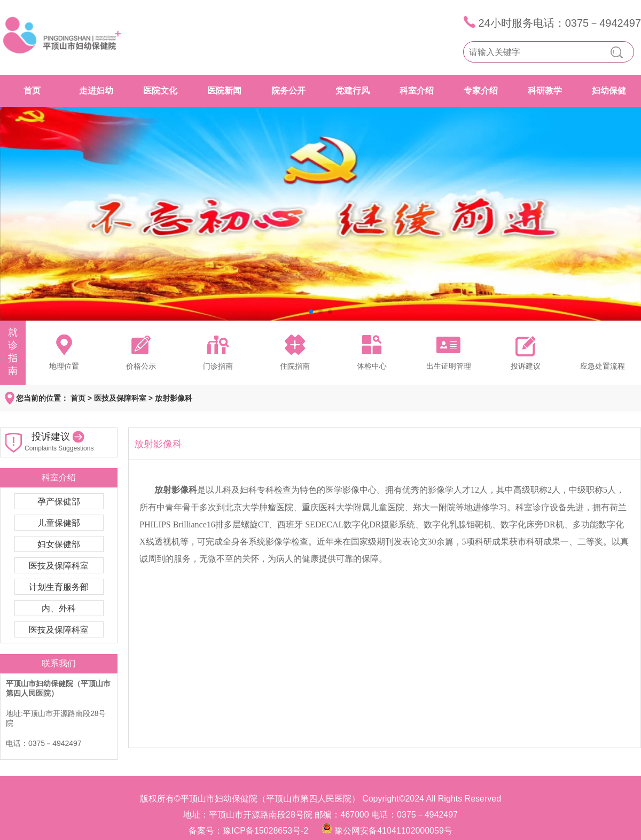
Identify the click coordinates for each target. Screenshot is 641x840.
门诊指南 (218, 366)
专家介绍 (481, 91)
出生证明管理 (449, 366)
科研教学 (545, 91)
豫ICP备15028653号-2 (265, 831)
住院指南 (295, 366)
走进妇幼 (96, 91)
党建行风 (353, 91)
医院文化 (160, 91)
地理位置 (64, 366)
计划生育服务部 (59, 587)
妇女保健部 (59, 544)
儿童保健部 (59, 523)
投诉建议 (526, 366)
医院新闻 (224, 91)
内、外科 (59, 608)
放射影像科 (174, 398)
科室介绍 (417, 91)
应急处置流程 (603, 366)
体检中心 (372, 366)
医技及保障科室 (120, 398)
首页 (32, 91)
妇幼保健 (609, 91)
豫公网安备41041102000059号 (393, 831)
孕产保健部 (59, 501)
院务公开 (288, 91)
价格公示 (141, 366)
